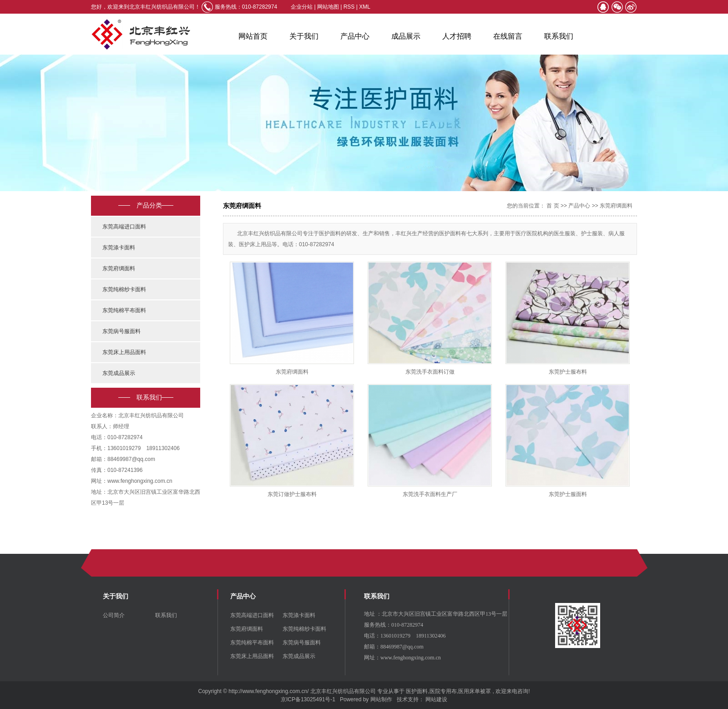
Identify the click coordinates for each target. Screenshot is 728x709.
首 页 (553, 206)
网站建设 (436, 699)
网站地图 (329, 7)
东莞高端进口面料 (124, 227)
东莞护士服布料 (568, 372)
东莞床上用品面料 (124, 352)
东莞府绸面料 (119, 268)
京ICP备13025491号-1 (308, 699)
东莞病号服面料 (121, 331)
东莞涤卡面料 (119, 248)
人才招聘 (457, 36)
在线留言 (508, 36)
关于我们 (304, 36)
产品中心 (355, 36)
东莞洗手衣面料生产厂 (430, 494)
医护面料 (417, 691)
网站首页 (253, 36)
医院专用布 (443, 691)
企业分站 (302, 7)
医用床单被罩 (475, 691)
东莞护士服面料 (568, 494)
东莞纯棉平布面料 (124, 310)
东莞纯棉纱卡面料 (124, 289)
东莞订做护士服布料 (292, 494)
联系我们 (559, 36)
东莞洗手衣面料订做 (430, 372)
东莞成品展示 (119, 373)
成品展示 (406, 36)
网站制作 (381, 699)
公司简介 (114, 615)
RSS (349, 7)
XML (365, 7)
